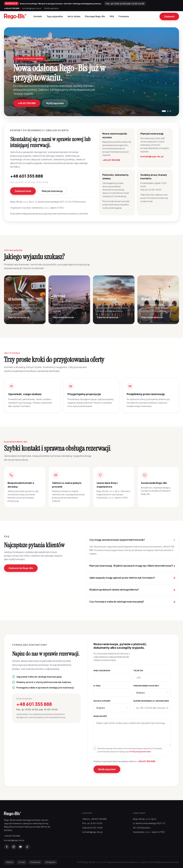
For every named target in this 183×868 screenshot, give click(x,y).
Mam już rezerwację (52, 195)
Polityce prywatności (141, 755)
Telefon (138, 674)
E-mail (97, 689)
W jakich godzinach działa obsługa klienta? (114, 593)
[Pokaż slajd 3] (170, 111)
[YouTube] (20, 847)
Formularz (124, 16)
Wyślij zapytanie (51, 8)
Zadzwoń (169, 16)
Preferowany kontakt (146, 689)
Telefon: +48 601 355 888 (94, 819)
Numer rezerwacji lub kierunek (151, 705)
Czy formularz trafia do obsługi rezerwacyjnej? (117, 605)
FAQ (112, 16)
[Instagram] (14, 847)
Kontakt (38, 16)
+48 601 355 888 (12, 8)
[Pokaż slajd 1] (164, 111)
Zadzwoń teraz (23, 195)
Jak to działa (74, 16)
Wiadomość (100, 720)
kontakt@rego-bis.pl (32, 8)
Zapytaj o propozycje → (20, 321)
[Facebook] (7, 847)
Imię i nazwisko (102, 674)
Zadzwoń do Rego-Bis (21, 572)
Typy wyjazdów (55, 16)
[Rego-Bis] (15, 16)
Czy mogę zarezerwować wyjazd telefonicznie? (117, 544)
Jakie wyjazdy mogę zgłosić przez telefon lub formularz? (122, 581)
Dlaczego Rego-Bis (95, 16)
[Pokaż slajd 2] (168, 111)
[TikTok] (27, 847)
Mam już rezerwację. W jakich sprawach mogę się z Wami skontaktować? (131, 569)
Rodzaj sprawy (102, 705)
